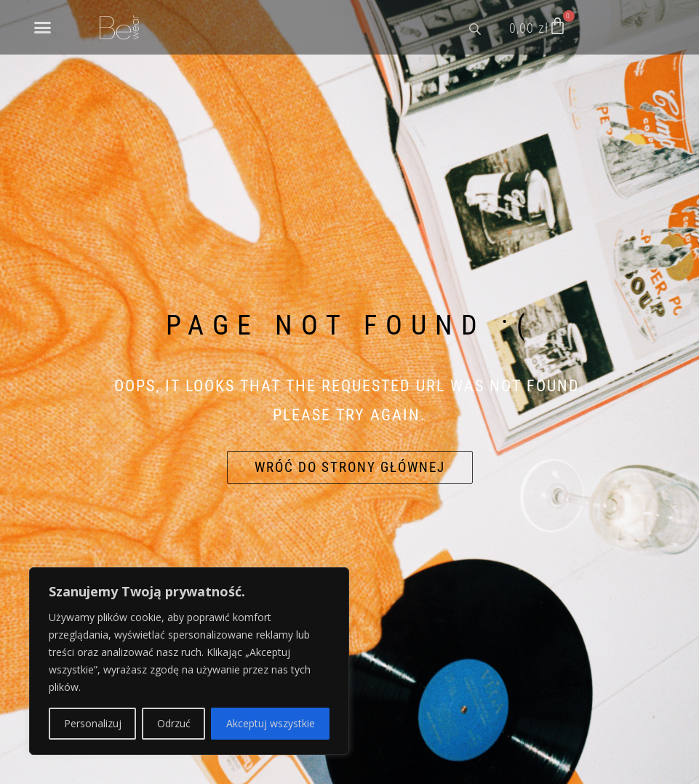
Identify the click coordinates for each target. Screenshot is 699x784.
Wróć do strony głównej (350, 467)
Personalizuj (93, 723)
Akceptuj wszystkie (271, 723)
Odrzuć (174, 723)
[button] (43, 28)
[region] (189, 661)
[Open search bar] (476, 28)
